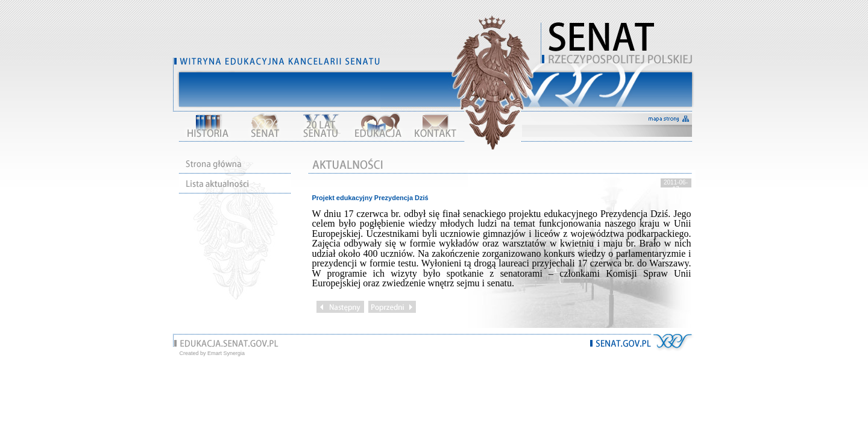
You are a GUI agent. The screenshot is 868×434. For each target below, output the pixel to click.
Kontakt (435, 126)
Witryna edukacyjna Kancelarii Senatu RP (618, 42)
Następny (340, 307)
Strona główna (235, 164)
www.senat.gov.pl (621, 344)
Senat (265, 126)
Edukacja (378, 126)
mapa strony (669, 119)
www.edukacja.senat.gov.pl (229, 344)
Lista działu (235, 184)
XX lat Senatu (321, 126)
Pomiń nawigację (618, 84)
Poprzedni (392, 307)
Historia (208, 126)
